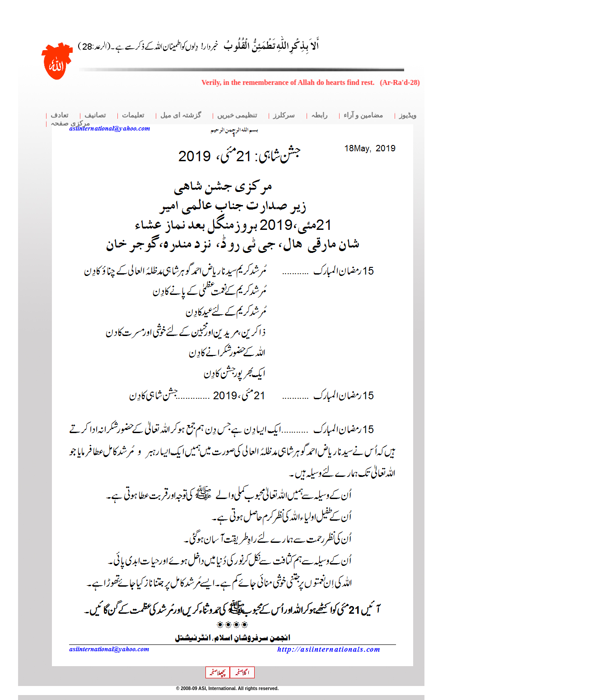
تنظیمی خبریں (237, 115)
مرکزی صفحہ (70, 123)
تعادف (59, 115)
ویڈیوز (408, 115)
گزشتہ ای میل (181, 115)
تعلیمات (133, 115)
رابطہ (319, 115)
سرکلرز (284, 115)
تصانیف (95, 115)
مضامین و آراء (363, 115)
